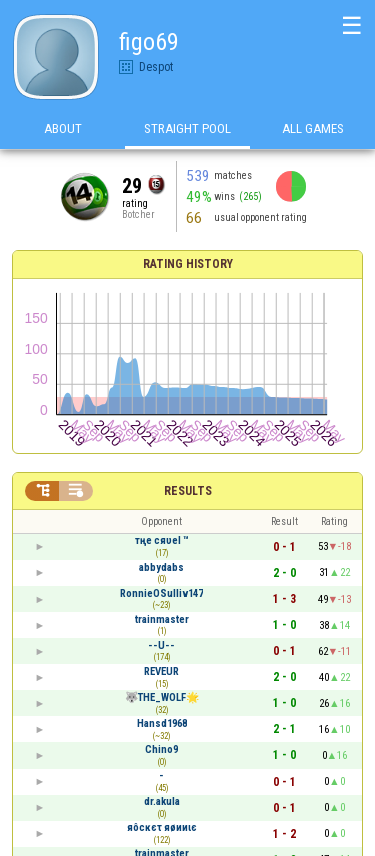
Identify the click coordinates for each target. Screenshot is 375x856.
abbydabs (161, 567)
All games (313, 128)
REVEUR (161, 671)
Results (188, 491)
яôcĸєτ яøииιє (162, 827)
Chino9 (161, 749)
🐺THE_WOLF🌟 (162, 697)
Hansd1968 (162, 723)
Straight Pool (187, 128)
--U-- (161, 645)
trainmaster (162, 619)
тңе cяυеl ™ (162, 540)
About (63, 128)
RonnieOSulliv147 (161, 593)
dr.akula (162, 801)
